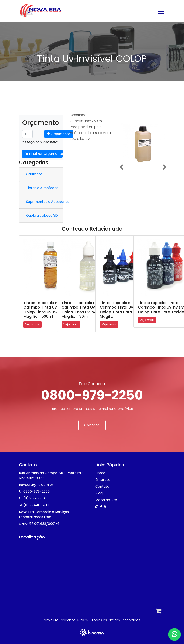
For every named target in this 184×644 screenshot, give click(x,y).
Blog (99, 493)
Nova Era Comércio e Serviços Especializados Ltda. (44, 514)
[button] (161, 13)
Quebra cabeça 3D (42, 215)
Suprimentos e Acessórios (48, 202)
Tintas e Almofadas (42, 188)
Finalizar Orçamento (44, 154)
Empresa (103, 480)
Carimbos (34, 174)
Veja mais (32, 324)
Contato (92, 425)
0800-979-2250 (92, 395)
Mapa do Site (106, 500)
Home (100, 473)
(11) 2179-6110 (34, 498)
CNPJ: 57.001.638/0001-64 (40, 524)
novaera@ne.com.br (36, 485)
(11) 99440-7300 (37, 505)
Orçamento (59, 134)
